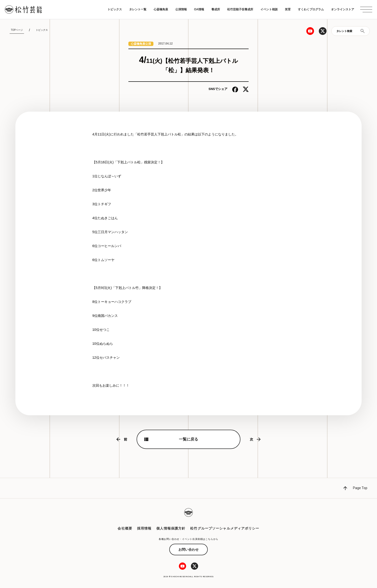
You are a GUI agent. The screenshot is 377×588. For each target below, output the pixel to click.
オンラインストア (343, 9)
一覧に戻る (188, 439)
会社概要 (125, 528)
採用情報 (144, 528)
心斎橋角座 (161, 9)
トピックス (115, 9)
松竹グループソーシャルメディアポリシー (225, 528)
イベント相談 (269, 9)
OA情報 (199, 9)
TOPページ (17, 30)
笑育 (288, 9)
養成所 (216, 9)
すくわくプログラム (311, 9)
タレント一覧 (138, 9)
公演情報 (181, 9)
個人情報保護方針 (171, 528)
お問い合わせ (188, 550)
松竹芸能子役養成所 (240, 9)
